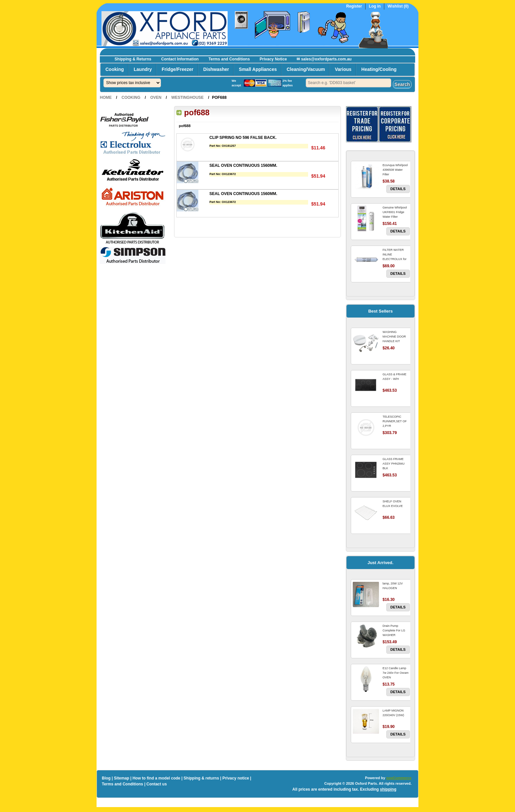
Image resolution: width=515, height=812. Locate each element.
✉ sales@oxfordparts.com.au (324, 59)
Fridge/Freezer (177, 69)
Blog (106, 778)
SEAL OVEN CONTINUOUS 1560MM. (243, 165)
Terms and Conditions (229, 59)
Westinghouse (187, 98)
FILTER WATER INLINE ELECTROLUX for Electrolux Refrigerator (395, 259)
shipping (388, 789)
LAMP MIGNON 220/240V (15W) (393, 713)
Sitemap (122, 778)
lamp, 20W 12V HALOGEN (393, 586)
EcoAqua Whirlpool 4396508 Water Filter (395, 170)
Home (106, 98)
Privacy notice (236, 778)
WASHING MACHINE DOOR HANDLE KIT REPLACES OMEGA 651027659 (396, 341)
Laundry (143, 69)
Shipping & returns (201, 778)
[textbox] (348, 83)
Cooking (115, 69)
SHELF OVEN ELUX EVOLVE (393, 504)
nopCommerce (399, 778)
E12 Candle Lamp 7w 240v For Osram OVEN (396, 673)
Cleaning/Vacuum (306, 69)
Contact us (157, 784)
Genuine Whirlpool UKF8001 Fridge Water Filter (395, 212)
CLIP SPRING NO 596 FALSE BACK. (243, 138)
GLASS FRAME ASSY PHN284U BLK (394, 464)
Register (354, 6)
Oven (156, 98)
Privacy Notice (273, 59)
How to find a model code (156, 778)
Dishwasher (216, 69)
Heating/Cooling (379, 69)
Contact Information (180, 59)
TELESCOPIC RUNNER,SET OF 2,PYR (395, 421)
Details (398, 189)
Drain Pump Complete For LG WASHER (394, 630)
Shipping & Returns (133, 59)
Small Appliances (258, 69)
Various (343, 69)
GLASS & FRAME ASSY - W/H (395, 377)
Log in (375, 6)
